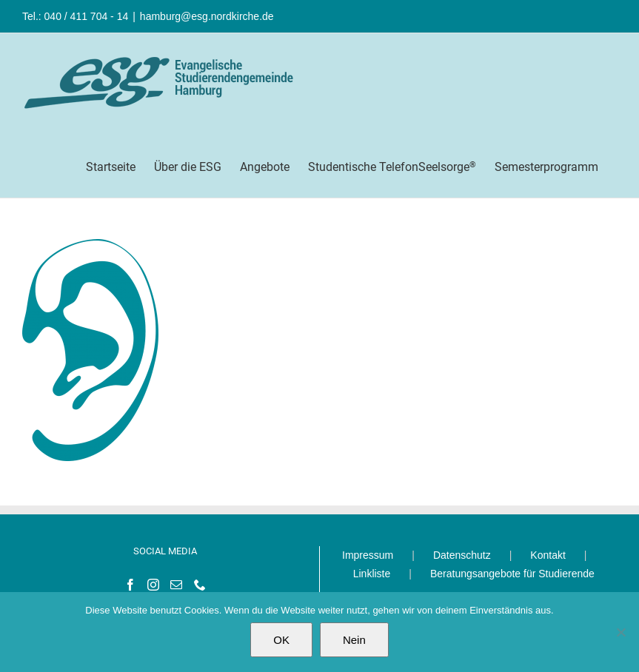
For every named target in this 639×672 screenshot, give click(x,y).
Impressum (368, 555)
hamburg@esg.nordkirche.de (207, 16)
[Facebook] (130, 585)
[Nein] (620, 632)
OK (281, 640)
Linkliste (372, 574)
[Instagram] (153, 585)
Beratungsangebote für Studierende (512, 574)
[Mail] (176, 585)
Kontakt (548, 555)
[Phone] (200, 585)
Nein (354, 640)
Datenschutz (462, 555)
